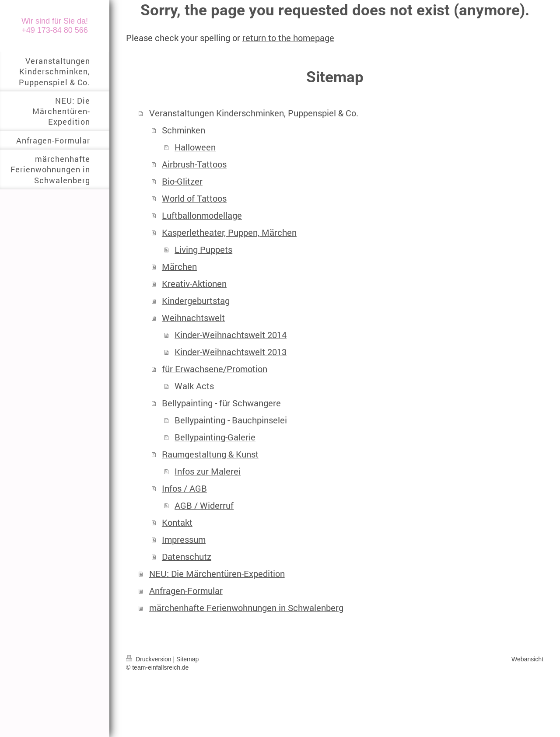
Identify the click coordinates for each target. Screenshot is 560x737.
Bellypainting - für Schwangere (221, 403)
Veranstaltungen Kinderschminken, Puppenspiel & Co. (254, 113)
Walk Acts (194, 386)
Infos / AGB (184, 488)
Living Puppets (203, 250)
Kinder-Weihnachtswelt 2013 (231, 352)
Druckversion (149, 659)
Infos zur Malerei (208, 471)
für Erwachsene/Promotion (215, 369)
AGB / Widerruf (204, 505)
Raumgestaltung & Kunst (210, 454)
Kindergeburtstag (196, 301)
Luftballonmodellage (202, 215)
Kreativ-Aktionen (194, 284)
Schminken (184, 130)
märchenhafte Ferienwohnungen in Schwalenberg (246, 608)
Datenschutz (187, 557)
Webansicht (527, 659)
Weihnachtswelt (193, 318)
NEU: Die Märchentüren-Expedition (217, 574)
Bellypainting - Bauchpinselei (231, 420)
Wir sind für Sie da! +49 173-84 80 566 (55, 26)
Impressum (184, 540)
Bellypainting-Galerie (215, 437)
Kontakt (177, 522)
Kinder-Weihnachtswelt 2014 (231, 335)
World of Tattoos (194, 198)
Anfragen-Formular (186, 591)
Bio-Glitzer (182, 181)
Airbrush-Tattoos (194, 164)
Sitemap (187, 659)
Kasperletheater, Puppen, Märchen (229, 232)
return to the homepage (288, 38)
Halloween (195, 147)
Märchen (179, 267)
